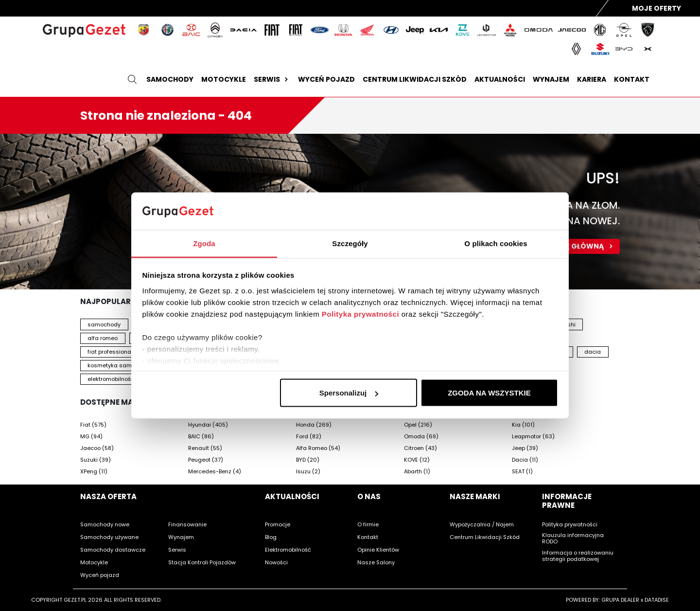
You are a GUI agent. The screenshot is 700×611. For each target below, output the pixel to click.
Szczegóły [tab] (350, 243)
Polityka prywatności (360, 314)
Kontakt (632, 79)
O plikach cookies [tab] (496, 243)
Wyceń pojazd (326, 79)
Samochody (170, 79)
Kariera (592, 79)
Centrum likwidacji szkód (415, 79)
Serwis (272, 79)
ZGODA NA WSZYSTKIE (489, 393)
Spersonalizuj (349, 393)
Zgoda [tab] (204, 243)
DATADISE (657, 600)
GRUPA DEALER (620, 600)
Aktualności (500, 79)
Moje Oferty (656, 8)
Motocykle (224, 79)
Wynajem (551, 79)
